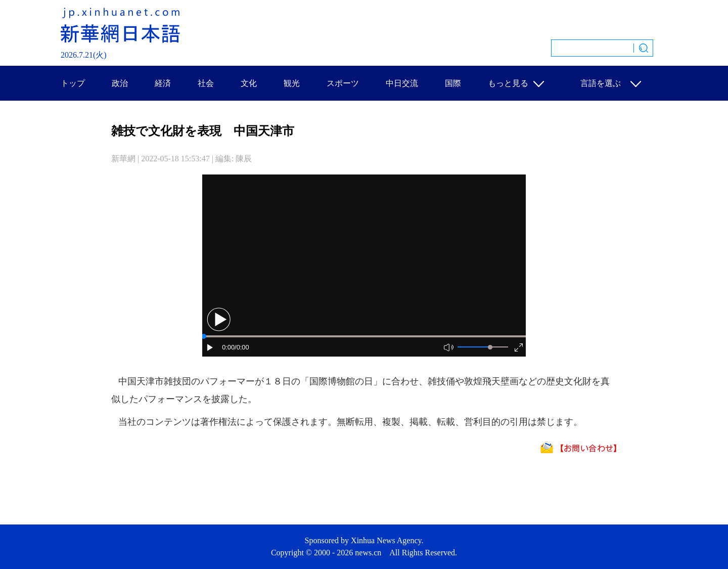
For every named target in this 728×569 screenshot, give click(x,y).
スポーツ (343, 83)
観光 (292, 83)
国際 (453, 83)
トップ (73, 83)
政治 (120, 83)
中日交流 (402, 83)
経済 (163, 83)
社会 (206, 83)
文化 (249, 83)
